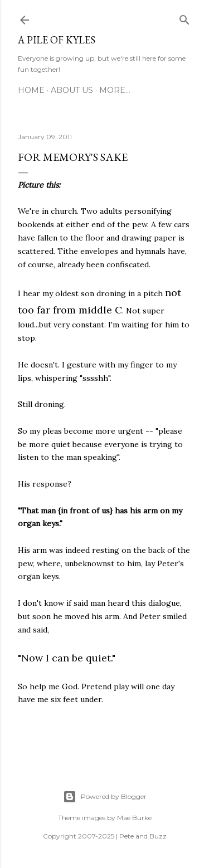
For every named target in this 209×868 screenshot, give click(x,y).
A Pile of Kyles (57, 40)
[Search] (184, 18)
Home (31, 90)
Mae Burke (134, 818)
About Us (72, 90)
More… (115, 90)
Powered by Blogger (105, 797)
